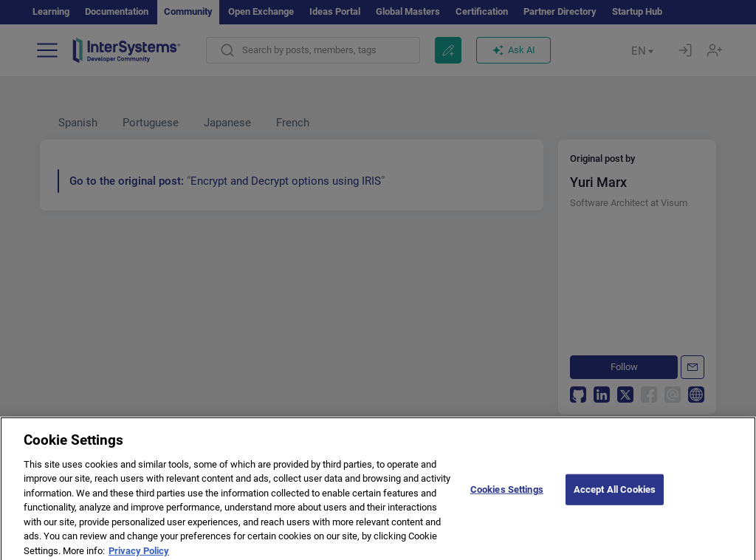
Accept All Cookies (615, 495)
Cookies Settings (507, 495)
